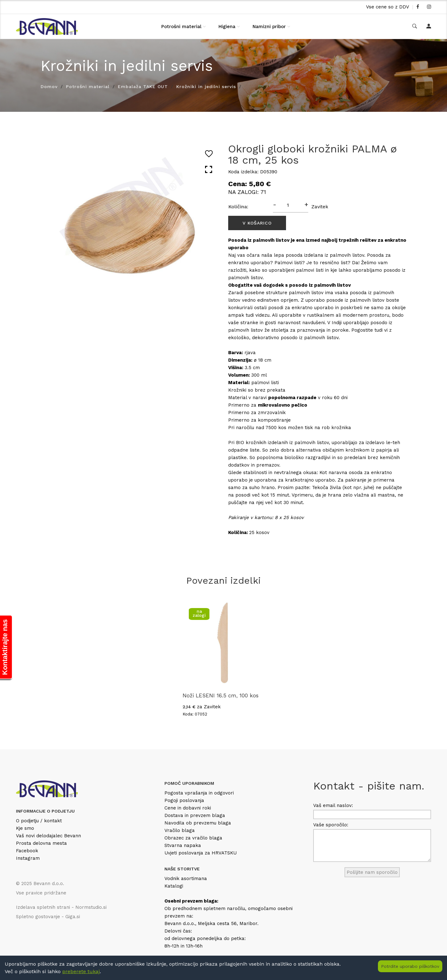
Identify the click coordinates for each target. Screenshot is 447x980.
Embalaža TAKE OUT (143, 87)
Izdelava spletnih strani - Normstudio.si (61, 907)
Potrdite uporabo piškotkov (410, 966)
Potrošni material (181, 27)
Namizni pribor (269, 27)
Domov (49, 87)
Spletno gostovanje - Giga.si (48, 917)
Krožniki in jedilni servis (206, 87)
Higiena (227, 27)
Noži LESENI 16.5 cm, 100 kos (221, 695)
